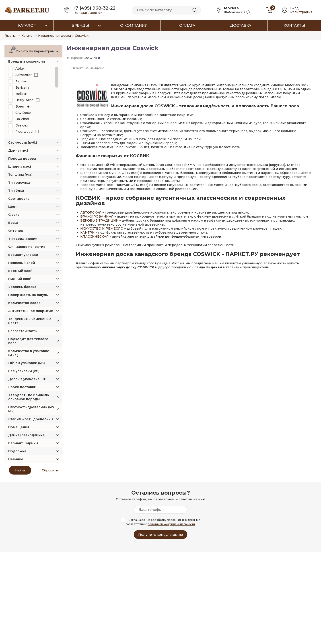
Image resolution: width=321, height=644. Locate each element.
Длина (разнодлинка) (27, 435)
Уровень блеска (22, 287)
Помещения (19, 427)
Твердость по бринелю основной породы (29, 397)
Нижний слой (20, 279)
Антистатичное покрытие (31, 311)
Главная (11, 36)
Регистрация (301, 12)
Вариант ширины (23, 443)
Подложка (17, 451)
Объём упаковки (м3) (27, 363)
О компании (134, 25)
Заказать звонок (89, 13)
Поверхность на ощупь (28, 295)
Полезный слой (22, 263)
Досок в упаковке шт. (27, 379)
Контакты (294, 25)
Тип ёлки (16, 191)
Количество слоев (24, 303)
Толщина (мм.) (20, 175)
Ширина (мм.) (20, 167)
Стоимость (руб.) (23, 143)
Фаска (14, 215)
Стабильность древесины (31, 419)
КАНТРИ (87, 232)
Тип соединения (23, 239)
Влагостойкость (22, 331)
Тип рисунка (19, 183)
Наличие (16, 459)
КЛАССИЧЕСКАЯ (95, 236)
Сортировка (19, 199)
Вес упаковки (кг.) (24, 371)
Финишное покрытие (27, 247)
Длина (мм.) (18, 151)
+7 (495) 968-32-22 (94, 8)
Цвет (13, 207)
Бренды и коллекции (27, 61)
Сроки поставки (22, 387)
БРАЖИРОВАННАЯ (97, 216)
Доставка (241, 25)
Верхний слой (20, 271)
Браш (13, 223)
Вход (294, 8)
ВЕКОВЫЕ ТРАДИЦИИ (99, 220)
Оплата (187, 25)
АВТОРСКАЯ (91, 212)
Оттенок (16, 231)
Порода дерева (22, 159)
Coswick (92, 58)
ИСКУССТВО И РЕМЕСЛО (102, 228)
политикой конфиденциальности (171, 524)
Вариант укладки (23, 255)
